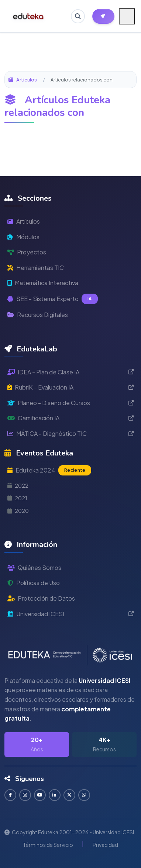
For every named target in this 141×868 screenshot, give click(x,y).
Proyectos (27, 252)
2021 (17, 498)
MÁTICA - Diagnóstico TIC (70, 433)
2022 (18, 485)
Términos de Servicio (48, 845)
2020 (18, 511)
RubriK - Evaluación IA (70, 387)
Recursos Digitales (38, 315)
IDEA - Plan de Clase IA (70, 372)
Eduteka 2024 (49, 470)
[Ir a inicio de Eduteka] (29, 16)
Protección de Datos (41, 598)
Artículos (23, 80)
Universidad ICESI (70, 614)
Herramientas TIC (36, 268)
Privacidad (105, 845)
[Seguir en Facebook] (10, 795)
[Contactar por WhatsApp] (84, 795)
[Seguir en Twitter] (69, 795)
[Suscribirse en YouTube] (40, 795)
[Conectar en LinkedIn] (55, 795)
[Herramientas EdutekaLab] (103, 16)
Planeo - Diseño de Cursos (70, 403)
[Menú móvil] (127, 16)
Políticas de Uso (34, 583)
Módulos (23, 237)
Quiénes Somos (34, 567)
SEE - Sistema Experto (53, 299)
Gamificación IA (70, 418)
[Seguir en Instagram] (25, 795)
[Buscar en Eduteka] (78, 16)
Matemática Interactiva (43, 283)
